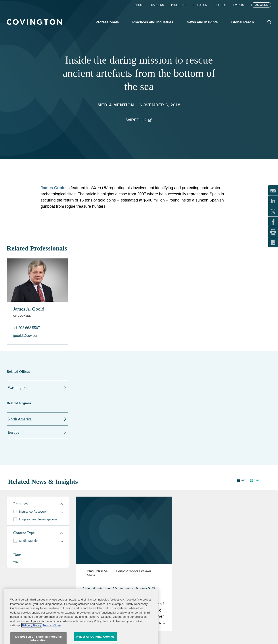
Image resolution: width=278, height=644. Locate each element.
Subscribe (261, 5)
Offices (220, 5)
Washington (17, 388)
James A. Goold (29, 309)
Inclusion (200, 5)
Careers (157, 5)
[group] (38, 512)
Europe (13, 432)
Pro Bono (178, 5)
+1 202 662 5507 (27, 328)
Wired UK (136, 120)
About (139, 5)
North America (20, 419)
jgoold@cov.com (26, 336)
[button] (241, 481)
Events (239, 5)
